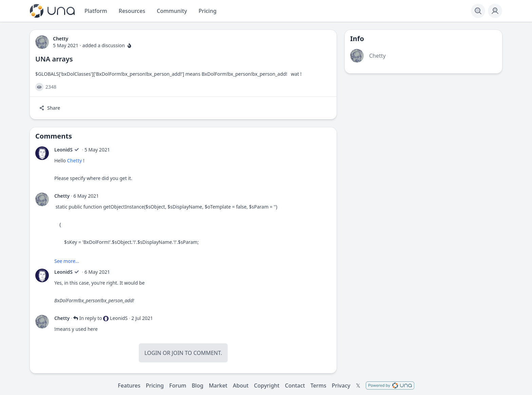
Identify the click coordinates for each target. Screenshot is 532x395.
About (241, 385)
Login (153, 353)
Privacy (341, 385)
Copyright (267, 385)
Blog (197, 385)
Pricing (155, 385)
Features (129, 385)
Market (218, 385)
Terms (318, 385)
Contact (295, 385)
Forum (178, 385)
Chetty (75, 160)
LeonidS (63, 150)
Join (177, 353)
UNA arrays (54, 59)
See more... (67, 261)
